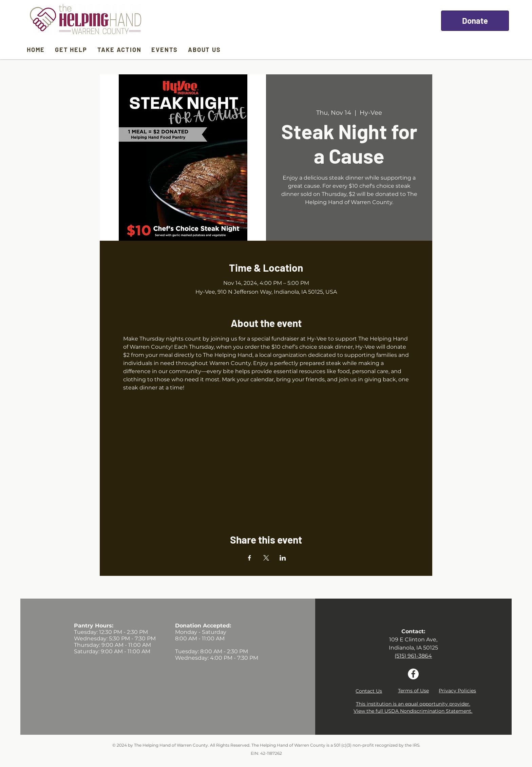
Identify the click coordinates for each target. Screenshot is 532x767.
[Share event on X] (266, 558)
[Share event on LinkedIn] (283, 558)
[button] (369, 691)
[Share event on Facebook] (250, 558)
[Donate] (475, 21)
